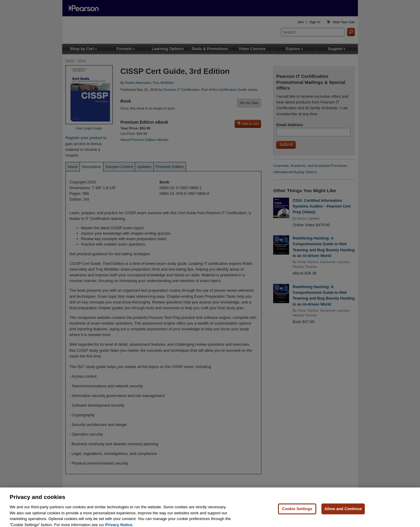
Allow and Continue (343, 513)
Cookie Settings (297, 513)
